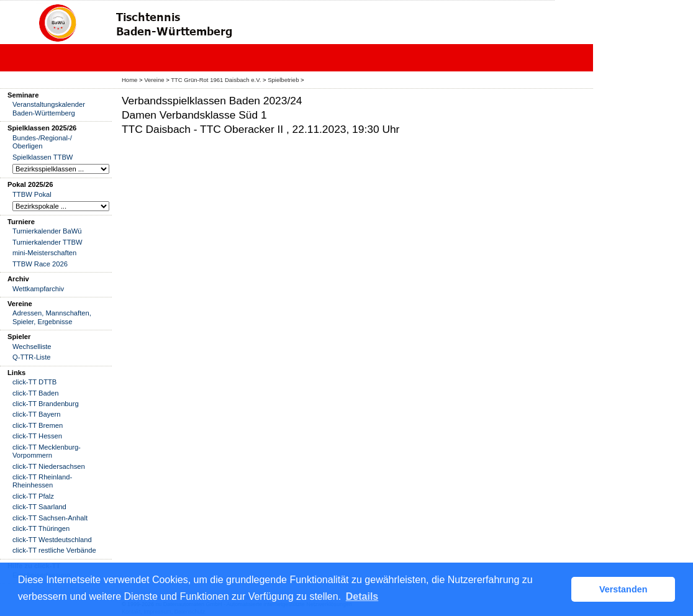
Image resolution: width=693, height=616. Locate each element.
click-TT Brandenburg (46, 404)
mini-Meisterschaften (44, 253)
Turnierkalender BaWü (47, 231)
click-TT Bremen (38, 425)
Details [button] (362, 596)
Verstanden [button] (623, 589)
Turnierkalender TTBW (48, 242)
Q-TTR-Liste (32, 357)
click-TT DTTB (34, 382)
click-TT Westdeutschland (52, 540)
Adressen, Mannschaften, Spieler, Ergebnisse (52, 317)
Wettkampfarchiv (38, 289)
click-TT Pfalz (33, 496)
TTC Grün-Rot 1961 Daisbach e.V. (216, 80)
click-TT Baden (35, 393)
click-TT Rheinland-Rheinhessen (42, 481)
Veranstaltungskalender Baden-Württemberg (49, 108)
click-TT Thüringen (41, 528)
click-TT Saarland (39, 507)
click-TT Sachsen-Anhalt (50, 518)
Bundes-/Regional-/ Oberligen (42, 142)
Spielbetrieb (283, 80)
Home (129, 80)
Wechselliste (32, 346)
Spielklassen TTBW (43, 157)
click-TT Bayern (37, 414)
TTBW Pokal (32, 194)
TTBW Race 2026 (40, 264)
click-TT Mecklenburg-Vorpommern (47, 451)
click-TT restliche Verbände (54, 550)
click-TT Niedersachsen (49, 466)
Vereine (154, 80)
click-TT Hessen (37, 436)
